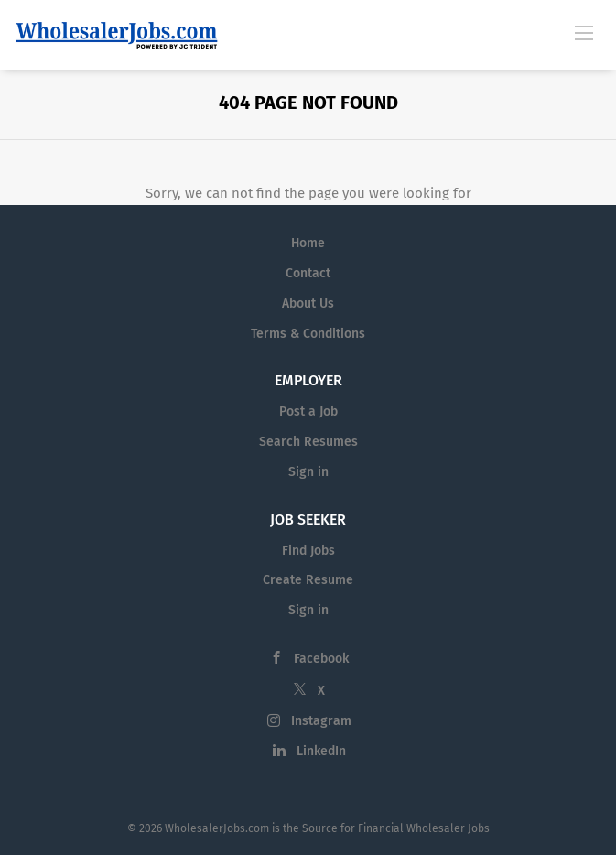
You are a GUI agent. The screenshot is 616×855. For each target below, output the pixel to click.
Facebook (321, 659)
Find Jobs (308, 551)
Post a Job (308, 411)
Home (308, 243)
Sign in (308, 472)
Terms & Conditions (308, 334)
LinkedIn (321, 751)
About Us (308, 303)
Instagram (321, 721)
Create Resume (308, 580)
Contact (308, 273)
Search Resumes (308, 442)
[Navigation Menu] (584, 32)
